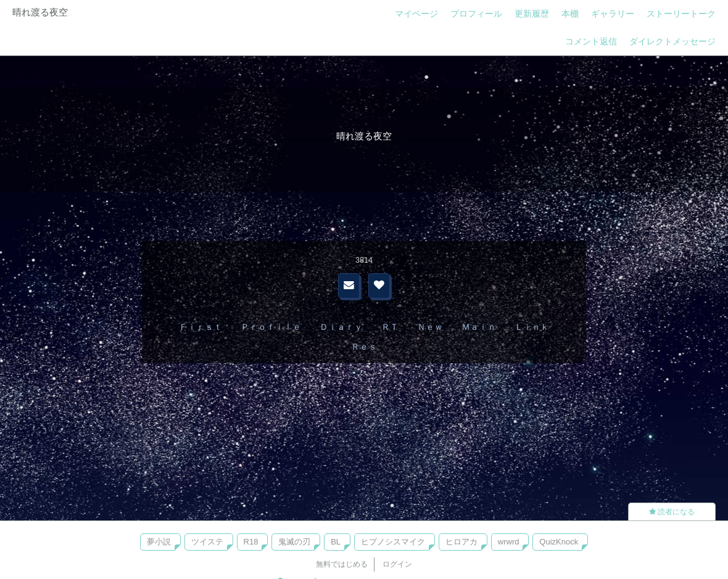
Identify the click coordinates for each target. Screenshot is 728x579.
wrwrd (509, 542)
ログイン (397, 564)
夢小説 (159, 542)
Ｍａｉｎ (479, 327)
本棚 (570, 14)
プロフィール (476, 14)
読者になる (672, 512)
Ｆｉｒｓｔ (201, 327)
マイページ (416, 14)
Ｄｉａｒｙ (341, 327)
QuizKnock (559, 542)
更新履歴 (532, 14)
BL (336, 542)
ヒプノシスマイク (393, 542)
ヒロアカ (461, 542)
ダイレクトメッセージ (672, 41)
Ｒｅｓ (364, 347)
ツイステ (207, 542)
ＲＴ (390, 327)
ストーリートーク (681, 14)
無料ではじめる (342, 564)
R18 (251, 542)
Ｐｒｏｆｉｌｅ (271, 327)
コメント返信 (591, 41)
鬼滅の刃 (294, 542)
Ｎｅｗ (430, 327)
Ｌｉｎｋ (532, 327)
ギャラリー (613, 14)
